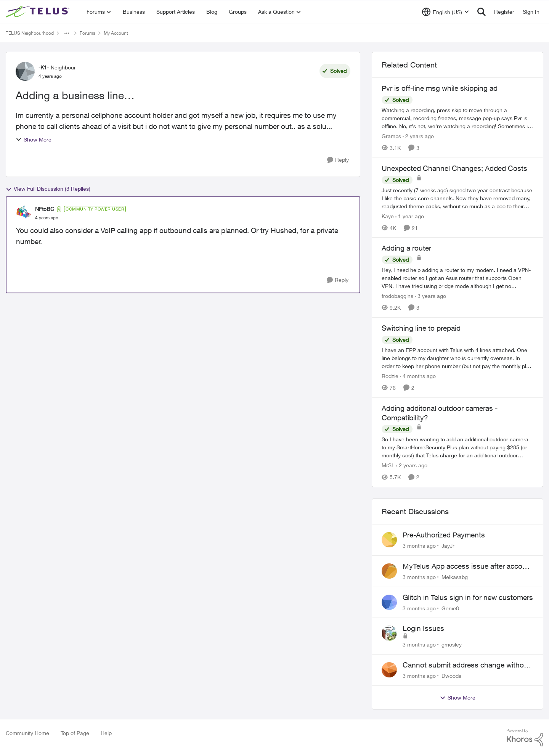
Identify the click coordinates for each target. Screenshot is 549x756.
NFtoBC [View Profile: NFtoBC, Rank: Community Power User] (45, 209)
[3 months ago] (419, 546)
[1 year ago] (410, 216)
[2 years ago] (418, 136)
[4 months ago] (418, 376)
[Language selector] (445, 12)
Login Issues (423, 628)
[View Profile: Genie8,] (389, 602)
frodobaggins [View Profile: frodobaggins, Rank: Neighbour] (397, 296)
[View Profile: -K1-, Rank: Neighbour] (25, 71)
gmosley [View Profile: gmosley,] (452, 644)
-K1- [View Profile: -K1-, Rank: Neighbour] (44, 67)
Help (106, 733)
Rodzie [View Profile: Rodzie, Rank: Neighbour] (390, 376)
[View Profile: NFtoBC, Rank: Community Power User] (24, 213)
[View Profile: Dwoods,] (389, 670)
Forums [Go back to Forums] (87, 33)
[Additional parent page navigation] (67, 33)
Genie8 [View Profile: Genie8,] (450, 608)
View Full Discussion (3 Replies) (48, 189)
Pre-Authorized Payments (444, 535)
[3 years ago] (430, 296)
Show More (34, 139)
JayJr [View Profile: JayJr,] (448, 546)
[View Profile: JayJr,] (389, 540)
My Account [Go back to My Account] (116, 33)
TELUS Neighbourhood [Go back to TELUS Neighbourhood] (30, 33)
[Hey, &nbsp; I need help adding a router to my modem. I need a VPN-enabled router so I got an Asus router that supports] (457, 278)
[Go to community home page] (39, 12)
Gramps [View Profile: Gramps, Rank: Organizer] (391, 136)
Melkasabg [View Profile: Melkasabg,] (455, 577)
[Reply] (338, 160)
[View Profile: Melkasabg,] (389, 571)
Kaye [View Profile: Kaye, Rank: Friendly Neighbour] (388, 216)
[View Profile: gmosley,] (389, 633)
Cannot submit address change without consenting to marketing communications (466, 665)
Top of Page (75, 733)
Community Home (27, 733)
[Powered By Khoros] (525, 738)
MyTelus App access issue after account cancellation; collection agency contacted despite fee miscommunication (468, 566)
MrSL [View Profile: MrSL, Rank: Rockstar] (388, 465)
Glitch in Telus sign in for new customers (468, 597)
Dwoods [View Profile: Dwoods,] (451, 676)
